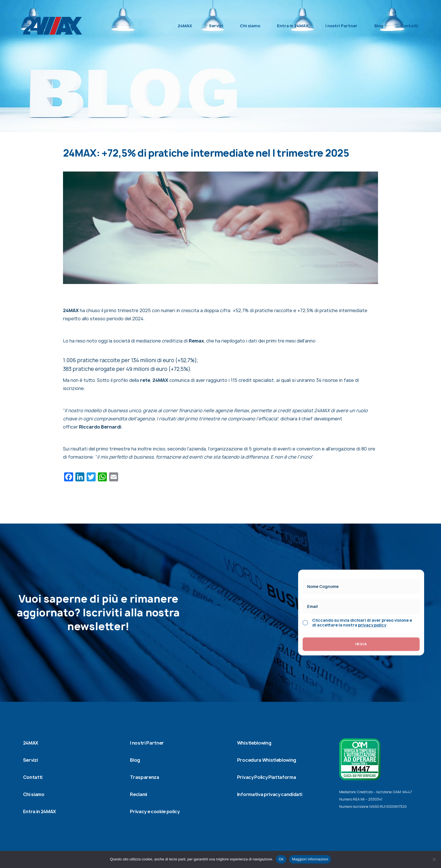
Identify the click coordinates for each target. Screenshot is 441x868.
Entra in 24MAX (293, 26)
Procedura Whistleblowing (267, 760)
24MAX (185, 26)
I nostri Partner (341, 26)
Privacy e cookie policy (155, 811)
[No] (434, 859)
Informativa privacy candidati (270, 794)
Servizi (216, 26)
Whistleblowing (254, 743)
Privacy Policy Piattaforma (267, 777)
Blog (379, 26)
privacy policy (372, 625)
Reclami (139, 794)
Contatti (409, 26)
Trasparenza (144, 777)
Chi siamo (250, 26)
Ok (281, 859)
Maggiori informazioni (310, 859)
